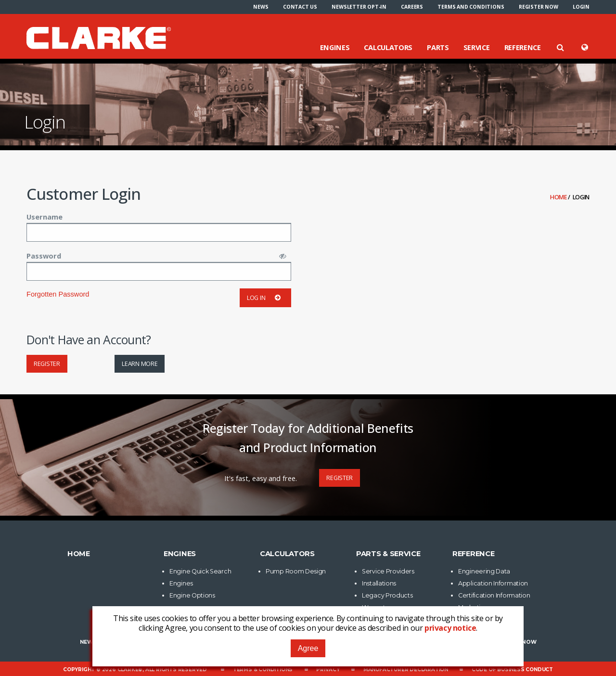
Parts (438, 47)
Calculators (388, 47)
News (261, 7)
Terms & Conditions (263, 669)
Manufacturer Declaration (406, 669)
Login (581, 7)
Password (44, 256)
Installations (379, 583)
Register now (539, 7)
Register (47, 364)
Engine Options (192, 595)
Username (45, 217)
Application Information (493, 583)
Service (477, 47)
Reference (523, 47)
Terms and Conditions (471, 7)
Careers (412, 7)
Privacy (328, 669)
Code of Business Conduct (512, 669)
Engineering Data (484, 571)
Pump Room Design (296, 571)
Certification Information (494, 595)
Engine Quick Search (200, 571)
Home (559, 197)
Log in (265, 298)
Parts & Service (388, 554)
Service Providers (388, 571)
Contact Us (300, 7)
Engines (335, 47)
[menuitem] (261, 7)
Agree (308, 648)
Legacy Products (387, 595)
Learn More (140, 364)
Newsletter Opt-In (359, 7)
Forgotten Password (58, 294)
